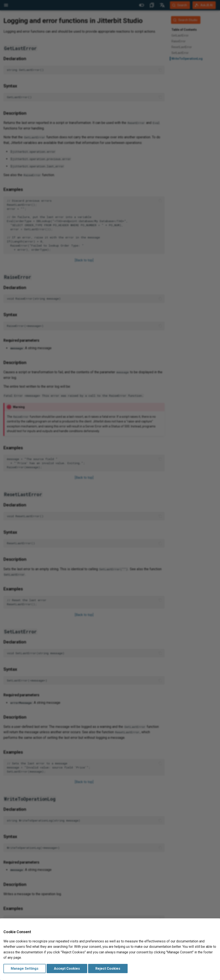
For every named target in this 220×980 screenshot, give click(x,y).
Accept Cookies (67, 969)
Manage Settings (25, 969)
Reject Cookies (108, 969)
